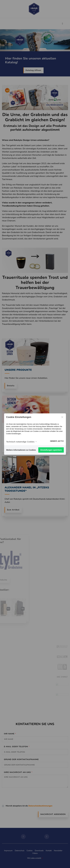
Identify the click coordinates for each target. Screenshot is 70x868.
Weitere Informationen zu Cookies (21, 450)
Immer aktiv (57, 441)
